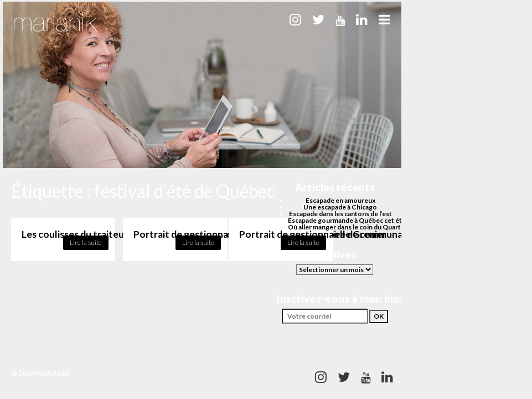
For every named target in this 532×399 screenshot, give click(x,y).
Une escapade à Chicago (340, 207)
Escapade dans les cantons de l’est (340, 214)
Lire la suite (86, 242)
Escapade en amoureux (340, 200)
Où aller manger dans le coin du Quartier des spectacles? (373, 227)
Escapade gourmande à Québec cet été (347, 220)
